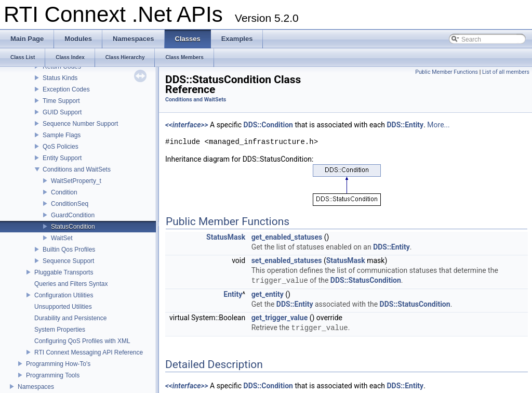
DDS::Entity (405, 125)
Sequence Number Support (80, 124)
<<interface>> (187, 125)
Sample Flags (62, 135)
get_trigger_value (280, 318)
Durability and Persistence (70, 318)
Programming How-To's (58, 364)
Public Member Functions (447, 72)
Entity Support (62, 158)
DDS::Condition (268, 125)
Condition (64, 192)
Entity (233, 294)
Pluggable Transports (64, 272)
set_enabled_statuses (287, 260)
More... (438, 125)
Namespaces (36, 387)
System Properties (60, 330)
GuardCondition (73, 215)
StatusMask (226, 237)
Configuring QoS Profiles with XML (82, 341)
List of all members (506, 72)
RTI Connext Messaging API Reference (89, 352)
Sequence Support (68, 261)
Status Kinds (60, 78)
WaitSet (62, 238)
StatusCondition (73, 227)
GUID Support (62, 112)
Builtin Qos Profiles (69, 250)
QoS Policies (61, 147)
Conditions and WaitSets (77, 169)
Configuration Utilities (64, 295)
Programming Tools (53, 375)
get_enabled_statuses (287, 237)
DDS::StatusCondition (366, 281)
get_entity (268, 294)
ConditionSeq (70, 204)
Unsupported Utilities (63, 307)
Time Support (61, 101)
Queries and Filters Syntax (71, 284)
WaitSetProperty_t (76, 181)
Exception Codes (66, 89)
